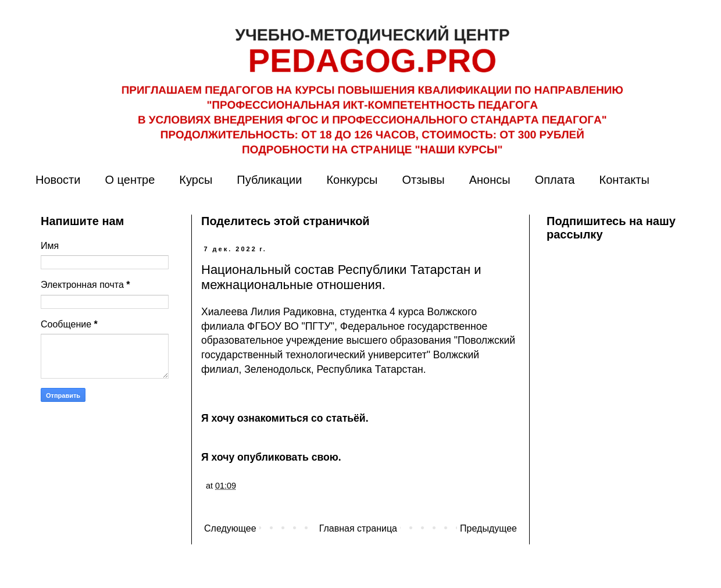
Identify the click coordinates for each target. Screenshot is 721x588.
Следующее (230, 528)
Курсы (196, 180)
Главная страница (358, 528)
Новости (58, 180)
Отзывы (423, 180)
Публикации (269, 180)
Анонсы (490, 180)
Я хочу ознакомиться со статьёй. (285, 418)
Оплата (555, 180)
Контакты (624, 180)
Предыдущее (488, 528)
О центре (130, 180)
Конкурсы (352, 180)
